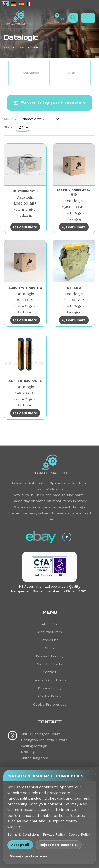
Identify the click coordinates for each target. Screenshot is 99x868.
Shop (50, 648)
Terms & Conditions (50, 680)
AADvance (48, 73)
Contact (50, 672)
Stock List (50, 640)
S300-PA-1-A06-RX (25, 288)
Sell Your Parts (50, 664)
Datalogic (25, 197)
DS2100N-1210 (25, 191)
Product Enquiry (50, 656)
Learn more (25, 227)
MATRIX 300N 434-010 (74, 192)
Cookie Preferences (50, 704)
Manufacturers (50, 632)
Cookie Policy (50, 696)
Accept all (20, 845)
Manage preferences (28, 856)
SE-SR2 (74, 288)
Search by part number (50, 103)
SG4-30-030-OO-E (25, 381)
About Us (50, 624)
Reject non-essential (59, 845)
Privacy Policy (50, 688)
